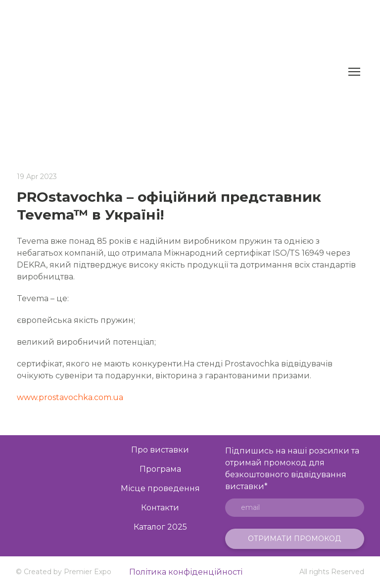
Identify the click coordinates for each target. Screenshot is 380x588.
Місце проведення (160, 488)
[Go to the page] (55, 459)
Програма (160, 469)
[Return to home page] (179, 72)
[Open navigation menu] (354, 72)
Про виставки (160, 450)
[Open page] (55, 502)
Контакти (160, 508)
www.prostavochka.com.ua (70, 397)
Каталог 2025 (160, 527)
